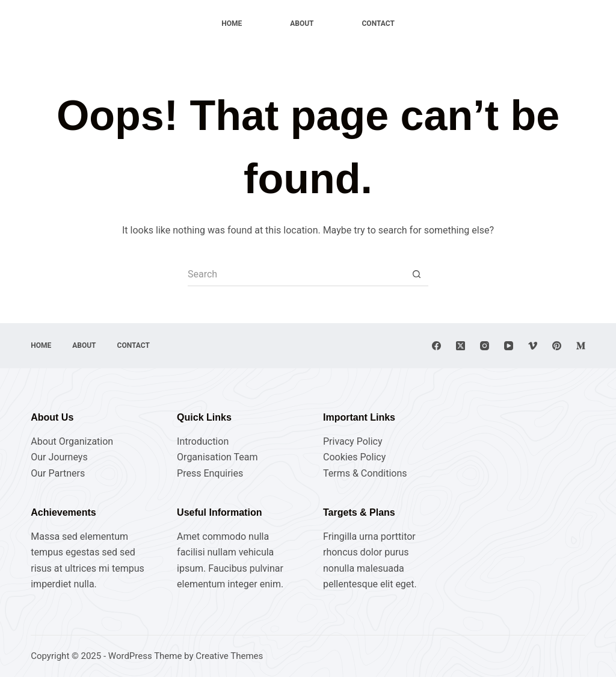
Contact (378, 23)
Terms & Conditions (365, 473)
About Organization (72, 441)
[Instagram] (485, 346)
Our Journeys (59, 457)
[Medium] (581, 346)
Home (232, 23)
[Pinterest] (557, 346)
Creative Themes (229, 656)
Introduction (203, 441)
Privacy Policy (353, 441)
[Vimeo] (533, 346)
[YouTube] (509, 346)
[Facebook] (436, 346)
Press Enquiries (210, 473)
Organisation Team (217, 457)
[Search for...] (296, 274)
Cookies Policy (354, 457)
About (302, 23)
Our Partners (58, 473)
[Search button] (416, 274)
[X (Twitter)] (460, 346)
